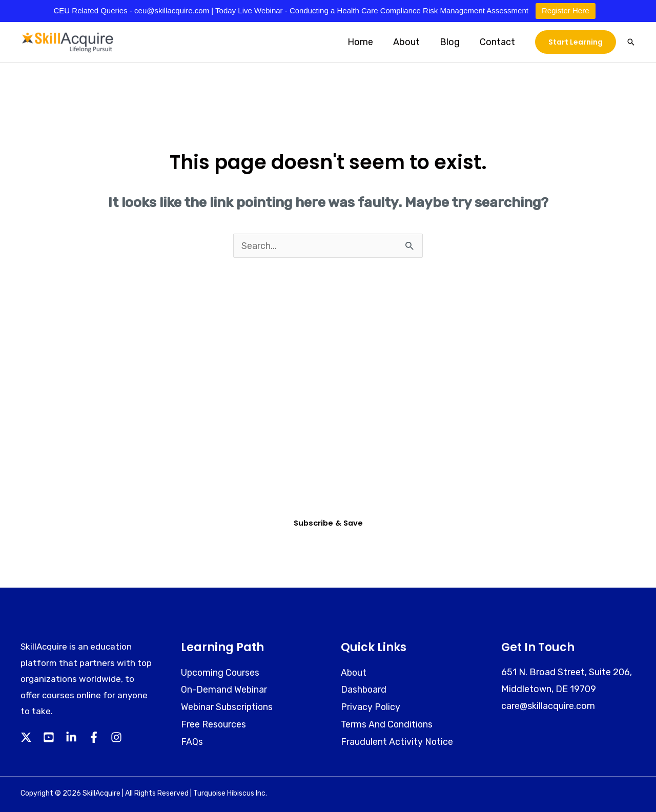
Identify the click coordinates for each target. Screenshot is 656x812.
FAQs (192, 741)
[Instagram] (116, 738)
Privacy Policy (371, 707)
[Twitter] (26, 738)
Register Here (566, 11)
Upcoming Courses (221, 673)
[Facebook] (94, 738)
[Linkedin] (71, 738)
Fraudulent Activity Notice (397, 741)
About (410, 42)
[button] (576, 42)
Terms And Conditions (387, 724)
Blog (452, 42)
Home (365, 42)
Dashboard (364, 690)
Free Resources (214, 724)
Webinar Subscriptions (228, 707)
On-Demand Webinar (224, 690)
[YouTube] (49, 738)
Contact (498, 42)
